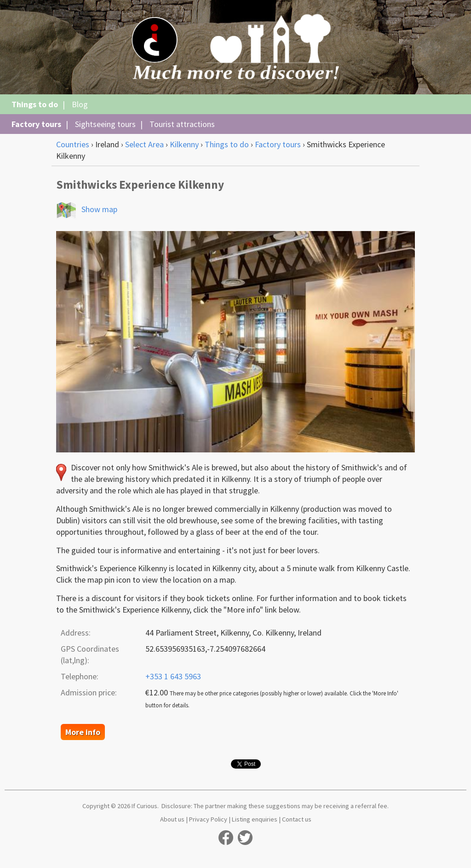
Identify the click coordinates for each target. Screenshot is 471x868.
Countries (73, 144)
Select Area (144, 144)
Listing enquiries (255, 819)
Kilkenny (184, 144)
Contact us (297, 819)
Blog (80, 104)
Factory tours (36, 124)
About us (172, 819)
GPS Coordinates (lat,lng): (90, 654)
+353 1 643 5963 (173, 676)
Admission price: (89, 692)
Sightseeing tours (105, 124)
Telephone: (80, 676)
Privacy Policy (208, 819)
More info (83, 732)
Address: (76, 633)
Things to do (35, 104)
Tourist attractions (182, 124)
